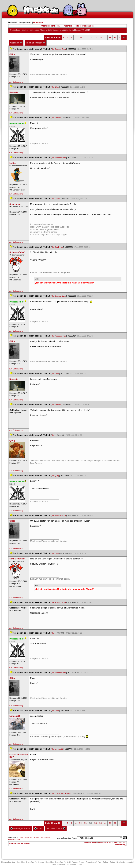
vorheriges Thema (20, 828)
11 (85, 37)
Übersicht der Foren (50, 26)
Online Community (125, 862)
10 (80, 37)
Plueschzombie (14, 839)
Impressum (72, 864)
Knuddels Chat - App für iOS (58, 862)
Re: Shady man (57, 247)
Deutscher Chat (9, 862)
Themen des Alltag (37, 30)
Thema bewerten (36, 43)
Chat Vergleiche (59, 864)
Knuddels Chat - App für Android (31, 862)
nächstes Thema (56, 828)
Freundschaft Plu (94, 862)
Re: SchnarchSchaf (59, 49)
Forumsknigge (87, 26)
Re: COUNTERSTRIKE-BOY (62, 793)
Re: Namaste (56, 118)
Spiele (106, 862)
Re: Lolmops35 (57, 749)
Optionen (16, 43)
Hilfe (77, 26)
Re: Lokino (56, 199)
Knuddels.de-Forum (18, 30)
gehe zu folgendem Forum (67, 838)
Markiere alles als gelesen (20, 843)
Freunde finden (78, 862)
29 (115, 37)
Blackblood (25, 837)
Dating (113, 862)
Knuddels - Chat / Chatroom (109, 842)
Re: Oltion (55, 87)
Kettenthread (54, 30)
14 (101, 37)
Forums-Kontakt (90, 842)
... (76, 37)
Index (38, 828)
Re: (53, 435)
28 (110, 37)
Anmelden (38, 22)
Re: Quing (55, 476)
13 (95, 37)
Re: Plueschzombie (59, 158)
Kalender (68, 26)
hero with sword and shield (40, 837)
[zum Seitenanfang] (16, 82)
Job (80, 864)
